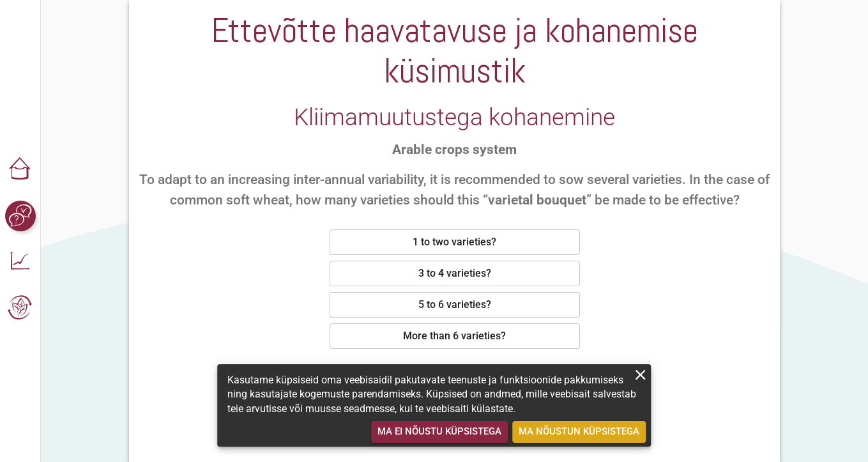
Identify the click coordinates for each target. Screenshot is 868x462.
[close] (640, 375)
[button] (20, 170)
